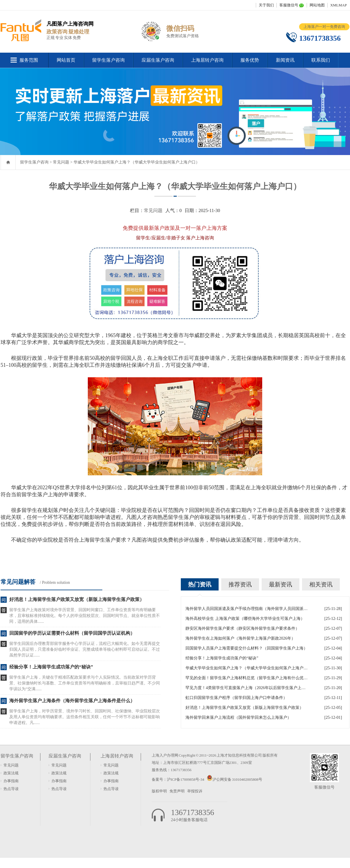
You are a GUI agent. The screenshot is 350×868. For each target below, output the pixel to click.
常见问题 (61, 162)
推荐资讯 (240, 584)
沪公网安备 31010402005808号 (237, 779)
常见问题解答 (18, 582)
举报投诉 (195, 791)
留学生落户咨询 (108, 60)
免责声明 (177, 791)
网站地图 (317, 5)
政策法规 (11, 773)
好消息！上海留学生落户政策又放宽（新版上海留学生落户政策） (77, 599)
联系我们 (321, 60)
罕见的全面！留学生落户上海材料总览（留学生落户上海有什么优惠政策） (247, 678)
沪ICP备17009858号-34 (186, 779)
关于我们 (266, 5)
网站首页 (66, 60)
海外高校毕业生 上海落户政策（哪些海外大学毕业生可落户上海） (245, 619)
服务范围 (29, 60)
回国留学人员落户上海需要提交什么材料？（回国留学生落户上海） (247, 648)
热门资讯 (200, 584)
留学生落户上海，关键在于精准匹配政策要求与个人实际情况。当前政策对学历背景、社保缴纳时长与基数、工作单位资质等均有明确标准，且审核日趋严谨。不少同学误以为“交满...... (85, 683)
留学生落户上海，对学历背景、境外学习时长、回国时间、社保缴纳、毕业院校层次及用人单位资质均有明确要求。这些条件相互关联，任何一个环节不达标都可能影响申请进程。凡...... (85, 717)
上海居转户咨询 (207, 60)
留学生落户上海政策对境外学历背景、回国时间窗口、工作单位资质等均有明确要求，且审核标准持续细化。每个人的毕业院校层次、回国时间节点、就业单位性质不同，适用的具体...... (85, 616)
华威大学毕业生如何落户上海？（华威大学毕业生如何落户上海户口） (137, 162)
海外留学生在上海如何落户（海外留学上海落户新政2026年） (240, 638)
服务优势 (250, 60)
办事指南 (11, 781)
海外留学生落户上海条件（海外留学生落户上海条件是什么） (72, 701)
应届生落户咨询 (158, 60)
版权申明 (159, 791)
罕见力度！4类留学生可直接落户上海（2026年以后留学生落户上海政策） (247, 688)
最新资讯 (281, 584)
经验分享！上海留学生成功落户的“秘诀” (51, 667)
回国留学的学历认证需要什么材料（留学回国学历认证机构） (72, 633)
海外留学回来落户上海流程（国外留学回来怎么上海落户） (238, 717)
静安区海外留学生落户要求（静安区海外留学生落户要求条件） (242, 628)
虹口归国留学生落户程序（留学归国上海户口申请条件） (236, 698)
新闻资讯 (285, 60)
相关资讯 (321, 584)
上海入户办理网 (165, 755)
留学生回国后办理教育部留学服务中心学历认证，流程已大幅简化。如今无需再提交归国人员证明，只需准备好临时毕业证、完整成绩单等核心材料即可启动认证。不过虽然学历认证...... (85, 649)
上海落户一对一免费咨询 (324, 27)
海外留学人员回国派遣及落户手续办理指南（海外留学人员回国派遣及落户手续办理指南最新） (247, 609)
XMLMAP (339, 5)
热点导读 (11, 789)
